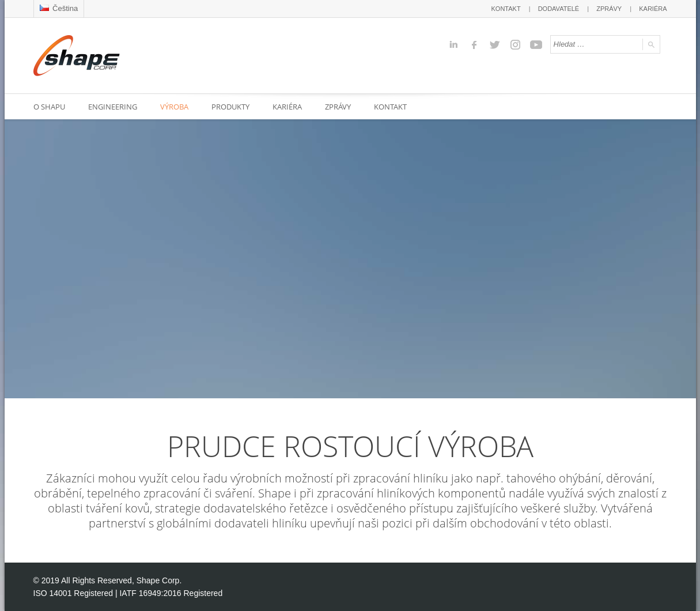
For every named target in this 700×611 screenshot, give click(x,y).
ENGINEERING (113, 107)
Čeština (59, 8)
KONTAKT (506, 9)
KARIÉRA (653, 9)
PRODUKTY (230, 107)
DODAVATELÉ (559, 9)
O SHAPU (49, 107)
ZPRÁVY (609, 9)
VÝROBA (174, 107)
